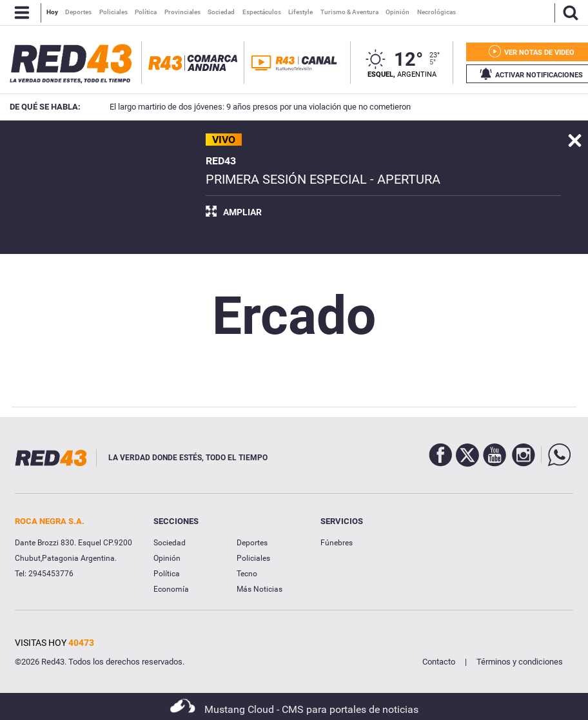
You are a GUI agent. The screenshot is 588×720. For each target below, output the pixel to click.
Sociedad (170, 543)
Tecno (247, 574)
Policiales (253, 558)
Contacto (439, 662)
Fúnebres (337, 543)
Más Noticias (260, 589)
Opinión (167, 558)
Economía (171, 589)
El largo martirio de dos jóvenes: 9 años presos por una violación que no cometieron (241, 107)
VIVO (224, 140)
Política (167, 574)
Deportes (252, 543)
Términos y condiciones (520, 662)
